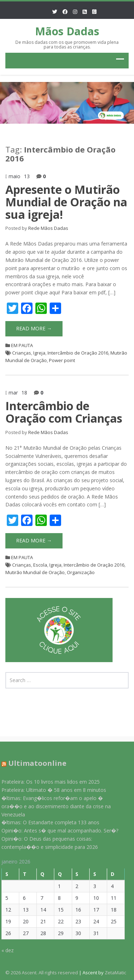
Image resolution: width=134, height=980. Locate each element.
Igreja (39, 353)
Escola (40, 565)
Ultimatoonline (35, 763)
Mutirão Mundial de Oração (35, 572)
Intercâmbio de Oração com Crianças (64, 412)
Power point (62, 360)
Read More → (34, 328)
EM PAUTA (22, 345)
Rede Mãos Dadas (48, 228)
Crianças (22, 353)
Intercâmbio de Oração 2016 (78, 353)
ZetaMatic (115, 973)
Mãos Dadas (67, 31)
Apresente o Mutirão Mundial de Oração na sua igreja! (66, 202)
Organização (81, 572)
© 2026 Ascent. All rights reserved (42, 973)
